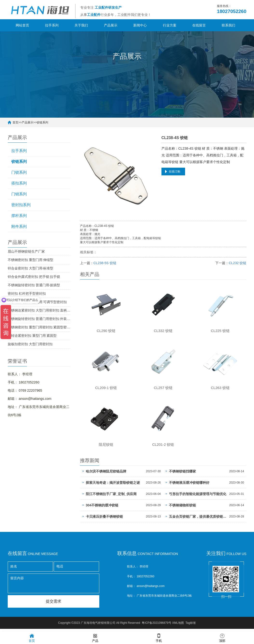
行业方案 (170, 25)
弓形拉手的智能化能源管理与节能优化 (198, 497)
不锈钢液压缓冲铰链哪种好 (189, 486)
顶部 (222, 638)
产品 (95, 638)
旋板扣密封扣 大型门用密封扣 (30, 344)
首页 (15, 122)
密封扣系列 (21, 205)
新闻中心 (140, 25)
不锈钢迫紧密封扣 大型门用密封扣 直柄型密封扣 (39, 310)
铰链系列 (42, 122)
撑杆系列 (19, 216)
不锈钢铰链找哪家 (182, 474)
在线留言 (199, 25)
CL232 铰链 (237, 263)
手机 (159, 638)
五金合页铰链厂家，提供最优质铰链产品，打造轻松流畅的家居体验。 (198, 520)
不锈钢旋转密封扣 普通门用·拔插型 (34, 285)
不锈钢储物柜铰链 (182, 508)
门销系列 (19, 194)
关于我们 (81, 25)
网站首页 (22, 25)
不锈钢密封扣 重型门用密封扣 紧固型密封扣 (39, 327)
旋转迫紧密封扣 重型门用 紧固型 (32, 336)
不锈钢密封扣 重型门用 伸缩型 (31, 260)
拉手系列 (52, 25)
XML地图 (178, 626)
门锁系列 (19, 172)
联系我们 (228, 25)
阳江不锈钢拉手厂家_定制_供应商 (111, 497)
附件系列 (19, 226)
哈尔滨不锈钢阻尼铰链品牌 (106, 474)
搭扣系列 (19, 183)
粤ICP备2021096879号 (157, 626)
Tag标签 (191, 626)
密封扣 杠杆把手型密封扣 (27, 293)
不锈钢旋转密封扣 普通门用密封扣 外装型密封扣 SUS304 (39, 319)
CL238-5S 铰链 (105, 263)
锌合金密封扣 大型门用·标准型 (31, 268)
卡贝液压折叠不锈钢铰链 (104, 520)
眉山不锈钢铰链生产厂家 (26, 251)
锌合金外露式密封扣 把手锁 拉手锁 (34, 277)
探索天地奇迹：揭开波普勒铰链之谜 (113, 486)
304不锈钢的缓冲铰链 (102, 508)
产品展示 (111, 25)
